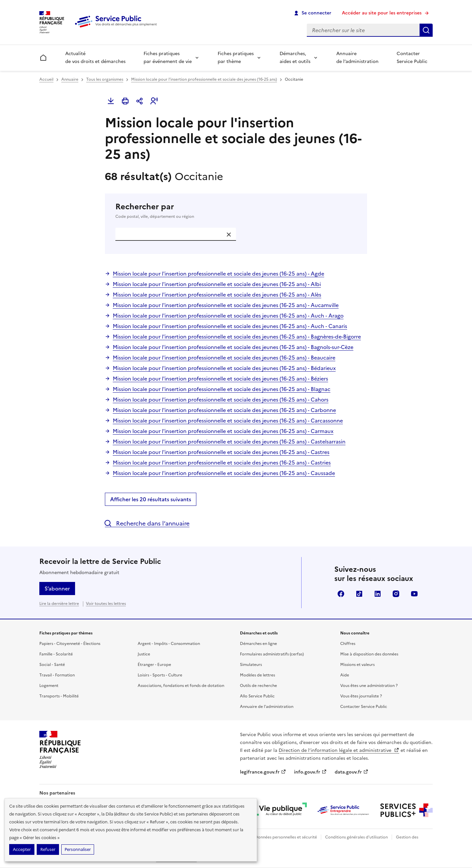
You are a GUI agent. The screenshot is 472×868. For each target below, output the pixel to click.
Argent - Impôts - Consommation (169, 644)
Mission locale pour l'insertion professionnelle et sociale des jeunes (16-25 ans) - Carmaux (223, 431)
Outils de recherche (258, 686)
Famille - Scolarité (56, 654)
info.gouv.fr (310, 772)
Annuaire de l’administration (357, 58)
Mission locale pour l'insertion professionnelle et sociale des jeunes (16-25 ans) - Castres (221, 452)
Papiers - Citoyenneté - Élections (70, 644)
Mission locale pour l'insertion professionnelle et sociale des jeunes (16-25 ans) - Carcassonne (228, 421)
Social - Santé (52, 665)
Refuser (48, 849)
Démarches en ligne (258, 644)
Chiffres (348, 644)
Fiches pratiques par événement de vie (168, 58)
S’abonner (57, 589)
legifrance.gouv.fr (263, 772)
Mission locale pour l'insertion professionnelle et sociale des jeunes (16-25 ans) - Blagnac (222, 389)
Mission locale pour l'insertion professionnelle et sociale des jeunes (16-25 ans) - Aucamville (226, 305)
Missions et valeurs (357, 665)
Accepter (22, 849)
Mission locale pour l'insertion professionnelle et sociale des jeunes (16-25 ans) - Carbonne (224, 410)
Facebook (341, 594)
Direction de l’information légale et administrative (339, 750)
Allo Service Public (257, 696)
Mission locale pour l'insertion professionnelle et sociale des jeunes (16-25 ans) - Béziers (220, 379)
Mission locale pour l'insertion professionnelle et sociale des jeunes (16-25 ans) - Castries (222, 463)
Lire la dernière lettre (59, 604)
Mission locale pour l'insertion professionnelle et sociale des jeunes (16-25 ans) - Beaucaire (224, 358)
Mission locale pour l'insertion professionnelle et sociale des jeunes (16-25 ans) (204, 79)
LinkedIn (378, 594)
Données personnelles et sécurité (286, 837)
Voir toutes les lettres (106, 604)
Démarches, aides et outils (295, 58)
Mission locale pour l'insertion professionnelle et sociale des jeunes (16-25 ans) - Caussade (224, 473)
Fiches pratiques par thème (236, 58)
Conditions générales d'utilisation (356, 837)
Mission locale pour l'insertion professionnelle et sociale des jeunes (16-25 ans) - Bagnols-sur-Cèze (233, 347)
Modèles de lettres (257, 675)
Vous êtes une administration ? (369, 686)
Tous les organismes (105, 79)
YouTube (414, 594)
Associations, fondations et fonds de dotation (181, 686)
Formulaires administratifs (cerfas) (272, 654)
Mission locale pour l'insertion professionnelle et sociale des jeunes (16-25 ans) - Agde (218, 274)
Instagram (396, 594)
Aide (345, 675)
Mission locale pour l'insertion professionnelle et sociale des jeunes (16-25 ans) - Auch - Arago (228, 316)
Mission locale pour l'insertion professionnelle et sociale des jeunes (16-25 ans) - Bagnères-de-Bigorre (237, 337)
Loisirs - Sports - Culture (160, 675)
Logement (49, 686)
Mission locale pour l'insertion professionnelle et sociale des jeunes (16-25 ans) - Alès (217, 295)
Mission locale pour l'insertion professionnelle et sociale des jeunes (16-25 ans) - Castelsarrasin (229, 442)
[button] (154, 101)
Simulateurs (251, 665)
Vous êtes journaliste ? (361, 696)
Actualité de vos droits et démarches (95, 58)
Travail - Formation (57, 675)
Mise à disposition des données (369, 654)
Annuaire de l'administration (267, 707)
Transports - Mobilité (59, 696)
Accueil (46, 79)
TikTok (359, 594)
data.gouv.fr (352, 772)
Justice (144, 654)
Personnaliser (78, 849)
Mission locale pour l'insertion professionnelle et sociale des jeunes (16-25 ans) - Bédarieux (224, 368)
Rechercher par (236, 211)
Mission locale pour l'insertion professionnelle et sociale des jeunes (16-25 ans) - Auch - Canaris (230, 326)
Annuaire (70, 79)
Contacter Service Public (412, 58)
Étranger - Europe (154, 665)
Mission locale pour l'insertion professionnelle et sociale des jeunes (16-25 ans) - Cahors (221, 400)
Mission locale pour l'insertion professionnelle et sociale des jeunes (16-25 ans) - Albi (217, 284)
